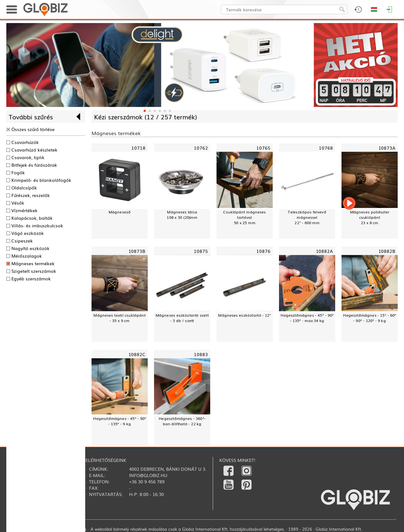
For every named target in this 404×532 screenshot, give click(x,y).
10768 (326, 147)
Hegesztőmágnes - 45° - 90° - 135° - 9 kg (120, 421)
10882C (137, 354)
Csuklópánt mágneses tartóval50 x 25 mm (244, 217)
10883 (201, 354)
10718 (138, 147)
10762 (201, 147)
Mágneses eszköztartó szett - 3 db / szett (182, 318)
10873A (387, 147)
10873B (137, 251)
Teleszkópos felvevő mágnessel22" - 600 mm (307, 217)
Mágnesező (120, 212)
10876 (263, 251)
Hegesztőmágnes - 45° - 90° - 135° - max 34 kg (307, 318)
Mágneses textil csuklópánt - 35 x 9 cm (120, 318)
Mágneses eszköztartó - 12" (244, 315)
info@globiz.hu (148, 475)
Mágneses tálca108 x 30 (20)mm (182, 214)
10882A (324, 251)
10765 (263, 147)
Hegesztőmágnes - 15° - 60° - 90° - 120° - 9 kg (370, 318)
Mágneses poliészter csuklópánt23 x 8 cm (370, 217)
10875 (201, 251)
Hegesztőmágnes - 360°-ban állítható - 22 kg (182, 421)
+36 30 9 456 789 (147, 481)
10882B (387, 251)
